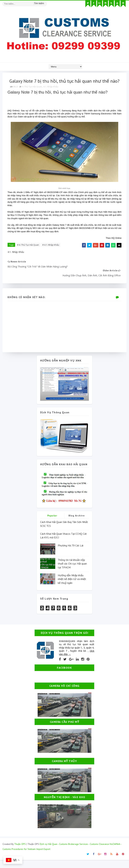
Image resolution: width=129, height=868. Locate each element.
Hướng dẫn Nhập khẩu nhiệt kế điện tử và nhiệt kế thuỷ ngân (72, 587)
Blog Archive (77, 524)
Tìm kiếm (39, 3)
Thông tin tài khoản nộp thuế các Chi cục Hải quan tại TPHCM (72, 571)
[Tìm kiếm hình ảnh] (45, 3)
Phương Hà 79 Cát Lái (71, 553)
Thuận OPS (20, 852)
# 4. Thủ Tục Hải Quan (28, 253)
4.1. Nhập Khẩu (51, 94)
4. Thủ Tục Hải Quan (32, 94)
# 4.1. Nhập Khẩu (51, 253)
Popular (52, 524)
